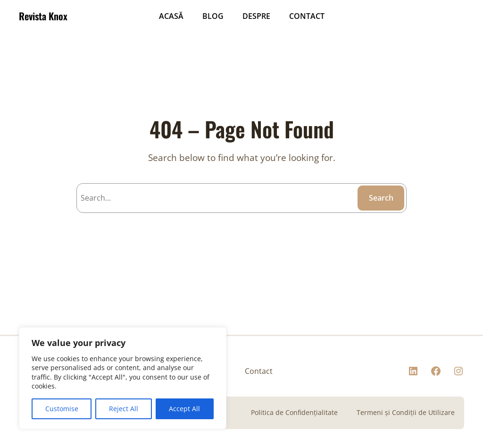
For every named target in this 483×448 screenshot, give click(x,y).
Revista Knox (43, 16)
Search (381, 198)
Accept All (184, 409)
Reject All (124, 409)
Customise (62, 409)
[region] (123, 378)
